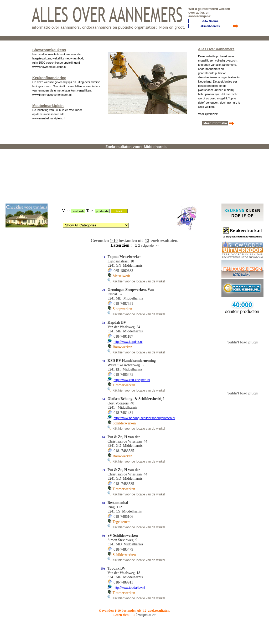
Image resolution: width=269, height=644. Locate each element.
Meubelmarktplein (48, 105)
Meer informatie (215, 122)
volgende (147, 182)
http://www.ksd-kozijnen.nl (132, 317)
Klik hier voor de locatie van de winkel (136, 218)
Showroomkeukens (49, 49)
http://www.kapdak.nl (128, 278)
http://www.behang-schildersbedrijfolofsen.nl (144, 355)
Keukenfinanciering (49, 77)
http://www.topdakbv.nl (129, 524)
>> (157, 182)
